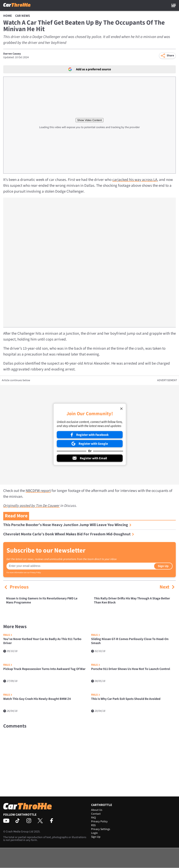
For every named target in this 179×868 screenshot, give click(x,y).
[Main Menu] (174, 5)
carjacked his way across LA (135, 180)
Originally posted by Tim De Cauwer (31, 506)
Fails (8, 635)
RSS (93, 825)
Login (94, 833)
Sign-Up (96, 837)
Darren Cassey (12, 54)
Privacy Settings (101, 829)
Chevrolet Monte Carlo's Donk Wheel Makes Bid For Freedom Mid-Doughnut (69, 534)
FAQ (93, 818)
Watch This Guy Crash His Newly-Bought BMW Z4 (37, 699)
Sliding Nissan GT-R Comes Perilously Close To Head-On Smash (130, 641)
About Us (97, 810)
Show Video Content (89, 120)
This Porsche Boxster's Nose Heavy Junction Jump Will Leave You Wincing (67, 525)
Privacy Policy (35, 573)
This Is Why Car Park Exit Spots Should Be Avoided (126, 699)
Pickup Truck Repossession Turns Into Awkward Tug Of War (44, 669)
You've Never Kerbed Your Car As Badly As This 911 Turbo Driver (42, 641)
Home (8, 16)
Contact (96, 814)
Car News (23, 16)
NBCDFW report (38, 491)
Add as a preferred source (90, 69)
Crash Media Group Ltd (20, 832)
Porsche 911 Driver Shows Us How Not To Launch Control (131, 669)
